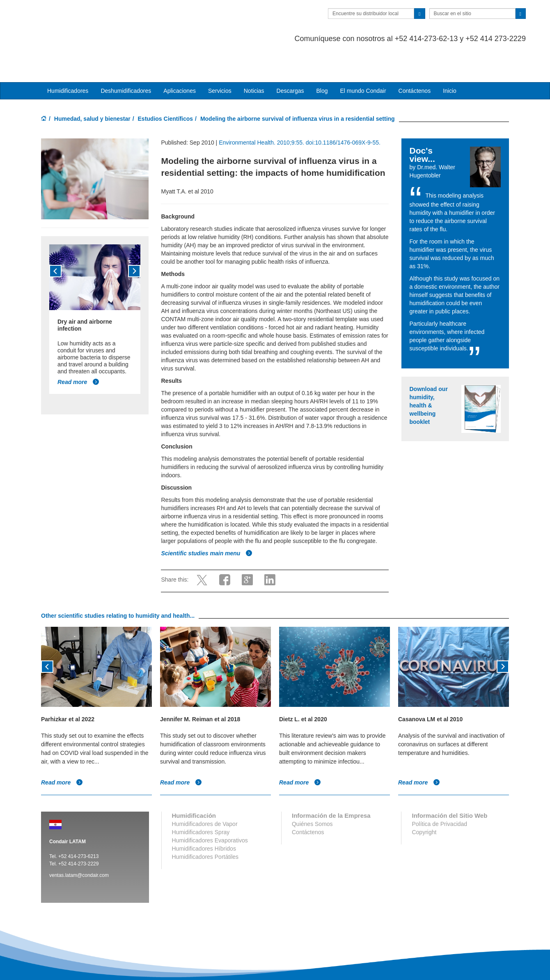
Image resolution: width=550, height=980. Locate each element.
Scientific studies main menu (207, 520)
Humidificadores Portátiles (205, 824)
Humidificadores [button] (68, 58)
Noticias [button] (254, 58)
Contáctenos (415, 58)
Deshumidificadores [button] (126, 58)
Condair (88, 18)
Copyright (424, 799)
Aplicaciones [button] (180, 58)
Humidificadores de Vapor (205, 791)
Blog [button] (322, 58)
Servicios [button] (220, 58)
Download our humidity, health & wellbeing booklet (429, 373)
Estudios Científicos (166, 86)
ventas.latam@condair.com (79, 842)
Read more (78, 350)
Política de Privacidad (439, 791)
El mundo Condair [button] (363, 58)
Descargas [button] (290, 58)
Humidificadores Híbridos (204, 816)
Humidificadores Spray (201, 799)
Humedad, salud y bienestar (92, 86)
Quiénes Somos (312, 791)
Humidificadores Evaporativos (210, 807)
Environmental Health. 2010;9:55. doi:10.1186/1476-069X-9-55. (300, 110)
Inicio (450, 58)
